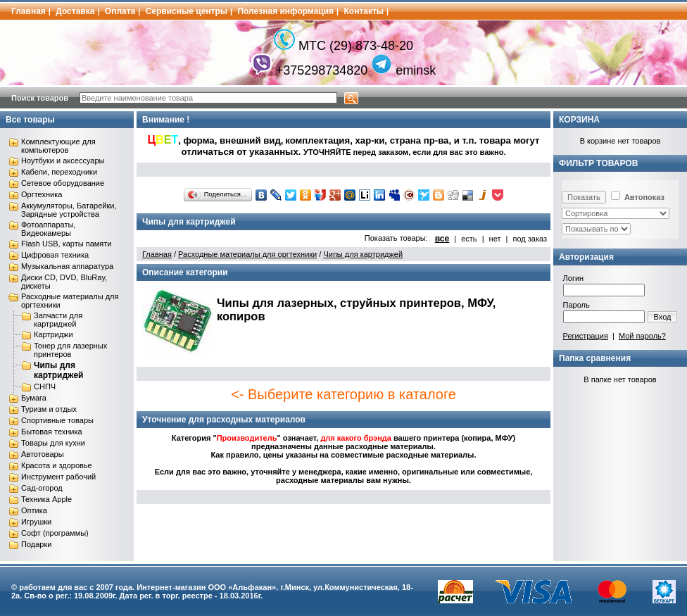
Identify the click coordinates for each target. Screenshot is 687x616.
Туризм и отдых (49, 409)
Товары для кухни (53, 443)
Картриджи (53, 334)
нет (495, 239)
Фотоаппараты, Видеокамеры (48, 229)
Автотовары (43, 454)
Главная (29, 11)
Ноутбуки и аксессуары (63, 161)
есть (469, 239)
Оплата (120, 11)
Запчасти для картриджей (58, 320)
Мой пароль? (642, 336)
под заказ (530, 239)
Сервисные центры (187, 11)
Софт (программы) (55, 533)
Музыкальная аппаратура (67, 266)
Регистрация (586, 336)
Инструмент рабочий (58, 477)
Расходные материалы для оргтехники (247, 254)
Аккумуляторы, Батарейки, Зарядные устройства (69, 210)
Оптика (34, 510)
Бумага (34, 398)
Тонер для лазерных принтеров (70, 350)
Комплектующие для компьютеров (58, 146)
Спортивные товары (57, 420)
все (442, 239)
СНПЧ (45, 386)
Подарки (36, 544)
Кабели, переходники (59, 172)
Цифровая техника (55, 255)
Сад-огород (42, 488)
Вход (663, 317)
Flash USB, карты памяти (67, 244)
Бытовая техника (52, 432)
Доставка (75, 11)
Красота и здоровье (57, 465)
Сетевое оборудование (63, 183)
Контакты (364, 11)
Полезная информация (285, 11)
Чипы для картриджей (58, 370)
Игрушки (36, 522)
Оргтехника (42, 194)
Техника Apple (46, 499)
